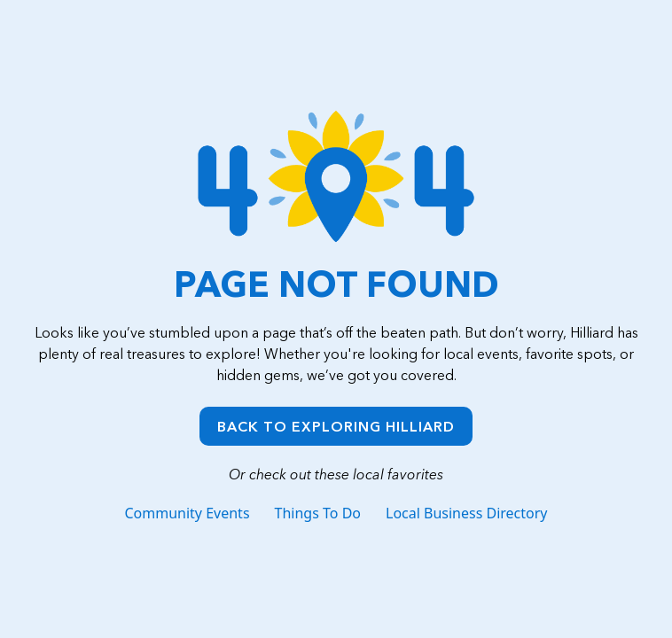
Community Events (187, 513)
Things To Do (318, 513)
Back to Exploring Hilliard (336, 426)
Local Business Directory (467, 513)
